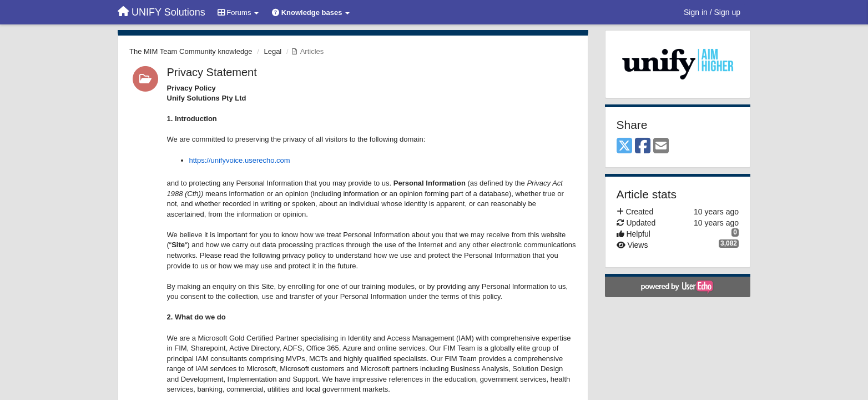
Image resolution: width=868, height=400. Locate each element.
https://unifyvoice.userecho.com (240, 160)
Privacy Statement (212, 72)
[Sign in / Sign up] (712, 12)
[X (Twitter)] (624, 146)
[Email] (661, 146)
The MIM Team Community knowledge (191, 51)
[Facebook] (643, 146)
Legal (272, 51)
